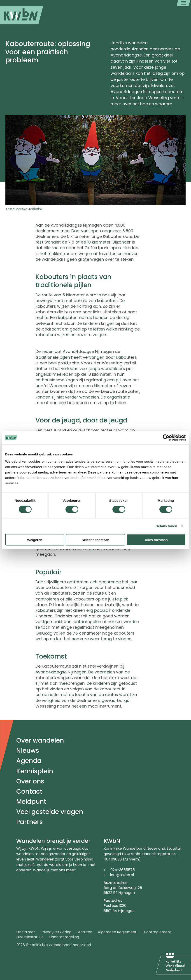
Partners (30, 822)
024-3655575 (123, 870)
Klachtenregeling (64, 937)
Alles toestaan (156, 540)
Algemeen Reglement (117, 932)
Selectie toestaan (96, 540)
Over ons (30, 781)
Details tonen (166, 526)
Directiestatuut (30, 937)
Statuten (85, 932)
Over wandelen (40, 740)
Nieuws (28, 751)
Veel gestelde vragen (50, 812)
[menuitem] (22, 15)
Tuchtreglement (157, 932)
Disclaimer (26, 932)
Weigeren (35, 540)
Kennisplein (35, 771)
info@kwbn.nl (122, 875)
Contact (29, 791)
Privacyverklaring (56, 932)
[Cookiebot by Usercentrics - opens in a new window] (166, 438)
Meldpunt (31, 802)
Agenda (29, 761)
